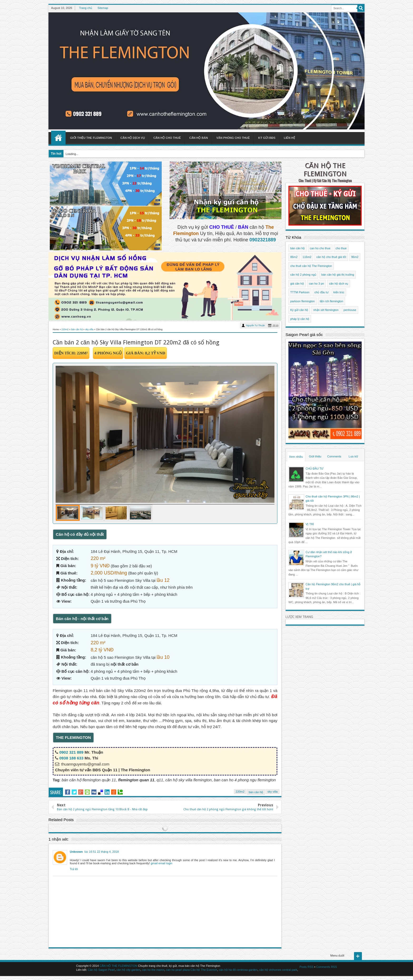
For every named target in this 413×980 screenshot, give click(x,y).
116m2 (307, 257)
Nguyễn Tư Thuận (255, 325)
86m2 (294, 257)
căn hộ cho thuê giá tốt (331, 257)
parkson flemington (303, 301)
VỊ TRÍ (310, 524)
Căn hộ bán (198, 138)
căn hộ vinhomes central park (278, 970)
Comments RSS (326, 967)
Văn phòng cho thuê (233, 138)
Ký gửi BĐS (267, 138)
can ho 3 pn (317, 284)
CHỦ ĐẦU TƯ (314, 469)
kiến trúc (339, 292)
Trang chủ (86, 8)
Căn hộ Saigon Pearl (101, 970)
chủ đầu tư (321, 292)
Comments (334, 456)
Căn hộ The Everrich (204, 970)
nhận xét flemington (326, 310)
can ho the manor (153, 970)
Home (58, 138)
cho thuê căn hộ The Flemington (311, 266)
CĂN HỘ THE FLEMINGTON (325, 170)
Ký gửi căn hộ (299, 310)
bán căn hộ (256, 792)
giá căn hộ (297, 284)
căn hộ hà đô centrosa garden (238, 970)
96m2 (355, 257)
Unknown (76, 852)
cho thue (341, 248)
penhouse (350, 310)
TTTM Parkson (300, 292)
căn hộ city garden (128, 970)
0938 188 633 (71, 758)
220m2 (240, 792)
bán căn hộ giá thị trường (338, 275)
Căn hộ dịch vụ (133, 138)
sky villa (272, 792)
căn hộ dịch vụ (339, 284)
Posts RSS (306, 967)
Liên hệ (289, 138)
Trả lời (74, 869)
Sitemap (103, 8)
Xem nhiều (296, 457)
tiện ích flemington (331, 301)
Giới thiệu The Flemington (91, 138)
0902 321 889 (71, 752)
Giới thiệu (315, 456)
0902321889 (263, 240)
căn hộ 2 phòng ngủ (303, 275)
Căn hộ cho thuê (167, 138)
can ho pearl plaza (178, 970)
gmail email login (161, 863)
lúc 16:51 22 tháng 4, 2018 (102, 852)
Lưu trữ (353, 456)
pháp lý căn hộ (300, 319)
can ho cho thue (320, 248)
